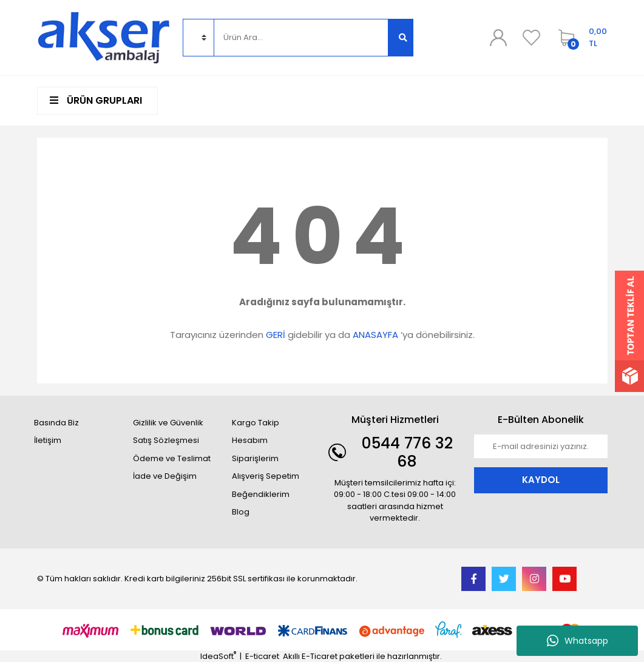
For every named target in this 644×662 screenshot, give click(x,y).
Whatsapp (578, 641)
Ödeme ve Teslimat (172, 458)
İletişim (48, 440)
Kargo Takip (256, 423)
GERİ (276, 335)
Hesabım (250, 440)
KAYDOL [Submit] (541, 480)
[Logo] (104, 37)
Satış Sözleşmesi (166, 440)
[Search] (301, 38)
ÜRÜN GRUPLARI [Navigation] (96, 100)
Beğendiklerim (261, 494)
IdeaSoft (218, 656)
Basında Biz (56, 423)
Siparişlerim (255, 458)
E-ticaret (262, 656)
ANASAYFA (375, 335)
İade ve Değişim (165, 476)
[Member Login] (498, 38)
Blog (241, 512)
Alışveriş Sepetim (266, 476)
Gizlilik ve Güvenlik (168, 423)
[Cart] (580, 38)
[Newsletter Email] (541, 447)
